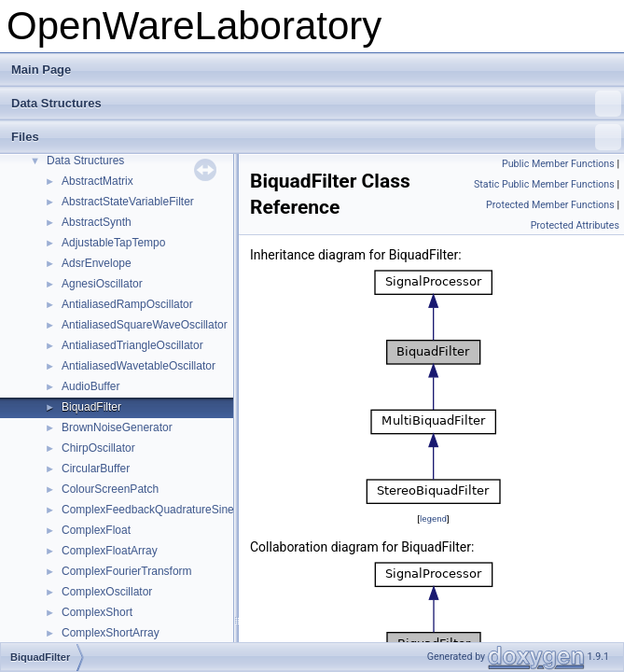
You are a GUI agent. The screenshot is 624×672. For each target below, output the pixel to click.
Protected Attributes (575, 225)
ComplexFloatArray (110, 551)
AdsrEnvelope (97, 263)
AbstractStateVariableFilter (128, 202)
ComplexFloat (96, 530)
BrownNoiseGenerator (117, 427)
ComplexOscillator (107, 592)
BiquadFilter (91, 407)
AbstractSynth (97, 222)
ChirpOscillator (98, 448)
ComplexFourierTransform (127, 571)
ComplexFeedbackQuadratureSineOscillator (171, 510)
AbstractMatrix (97, 181)
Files (316, 137)
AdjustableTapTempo (113, 243)
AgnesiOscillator (102, 284)
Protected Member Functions (550, 205)
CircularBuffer (96, 469)
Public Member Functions (558, 164)
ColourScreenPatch (110, 489)
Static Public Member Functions (544, 184)
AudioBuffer (91, 386)
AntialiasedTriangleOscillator (132, 345)
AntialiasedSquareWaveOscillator (145, 325)
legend (433, 518)
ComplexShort (97, 612)
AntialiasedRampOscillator (127, 304)
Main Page (41, 70)
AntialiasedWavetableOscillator (139, 366)
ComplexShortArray (111, 633)
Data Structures (316, 104)
